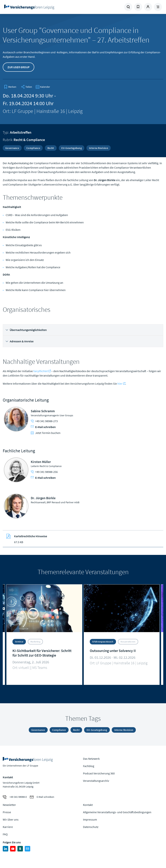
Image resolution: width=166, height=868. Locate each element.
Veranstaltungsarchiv (96, 781)
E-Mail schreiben (43, 427)
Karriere (8, 827)
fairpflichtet (41, 371)
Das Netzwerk (91, 759)
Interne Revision (99, 148)
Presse (7, 812)
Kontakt (88, 805)
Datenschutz (91, 827)
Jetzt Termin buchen (46, 433)
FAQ (5, 834)
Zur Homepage (33, 7)
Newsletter (9, 805)
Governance (12, 148)
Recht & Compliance (29, 140)
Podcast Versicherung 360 (99, 773)
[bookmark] (10, 87)
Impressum (90, 819)
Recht (51, 148)
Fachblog (89, 766)
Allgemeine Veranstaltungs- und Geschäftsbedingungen (117, 812)
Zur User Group (19, 67)
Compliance (33, 148)
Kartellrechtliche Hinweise (31, 536)
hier (120, 384)
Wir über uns (11, 819)
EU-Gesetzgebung (72, 148)
